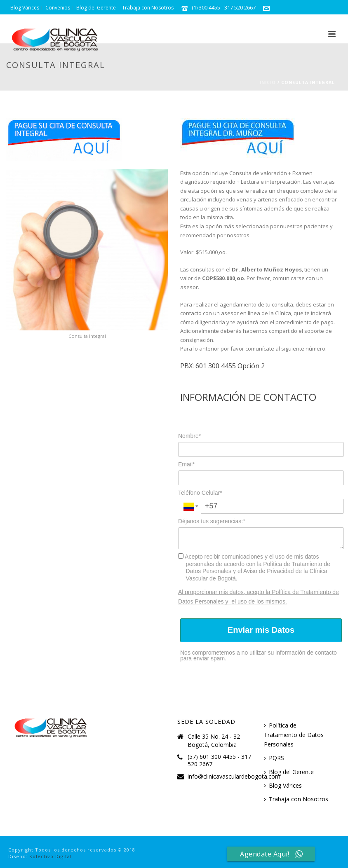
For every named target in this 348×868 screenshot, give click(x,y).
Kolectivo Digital (51, 856)
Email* (186, 464)
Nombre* (189, 436)
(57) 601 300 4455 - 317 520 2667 (219, 760)
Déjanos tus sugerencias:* (212, 521)
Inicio (268, 82)
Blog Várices (283, 785)
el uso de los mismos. (259, 601)
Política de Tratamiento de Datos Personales (294, 735)
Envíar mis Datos (261, 630)
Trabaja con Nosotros (296, 799)
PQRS (274, 758)
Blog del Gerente (289, 772)
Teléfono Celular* (200, 493)
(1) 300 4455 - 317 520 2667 (224, 7)
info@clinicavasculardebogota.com (52, 22)
